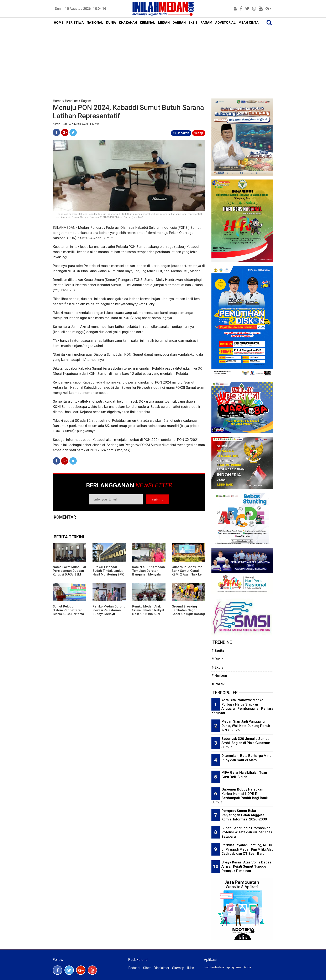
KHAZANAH (128, 23)
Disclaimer (161, 968)
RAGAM (206, 23)
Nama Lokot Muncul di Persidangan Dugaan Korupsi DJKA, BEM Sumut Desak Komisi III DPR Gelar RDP (69, 574)
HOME (59, 23)
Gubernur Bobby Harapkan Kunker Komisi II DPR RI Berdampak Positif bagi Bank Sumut (240, 796)
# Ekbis (217, 667)
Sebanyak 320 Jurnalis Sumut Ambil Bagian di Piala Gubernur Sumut (246, 743)
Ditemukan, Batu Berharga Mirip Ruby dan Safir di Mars (246, 758)
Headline (71, 101)
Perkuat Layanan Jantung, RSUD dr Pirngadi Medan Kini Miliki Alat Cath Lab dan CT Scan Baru (247, 849)
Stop (199, 133)
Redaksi (134, 968)
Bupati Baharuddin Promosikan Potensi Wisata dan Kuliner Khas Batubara (247, 832)
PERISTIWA (75, 23)
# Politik (218, 684)
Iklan (191, 968)
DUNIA (111, 23)
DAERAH (179, 23)
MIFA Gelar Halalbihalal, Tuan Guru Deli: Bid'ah (244, 775)
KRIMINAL (148, 23)
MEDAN (164, 23)
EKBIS (193, 23)
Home (57, 101)
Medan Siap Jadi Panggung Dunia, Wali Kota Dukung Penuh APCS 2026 (246, 726)
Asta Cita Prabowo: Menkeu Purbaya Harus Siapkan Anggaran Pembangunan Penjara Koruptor (242, 706)
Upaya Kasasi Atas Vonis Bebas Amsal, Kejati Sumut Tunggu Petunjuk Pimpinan (246, 866)
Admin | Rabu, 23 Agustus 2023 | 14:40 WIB (76, 124)
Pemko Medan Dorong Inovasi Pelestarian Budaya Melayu (109, 610)
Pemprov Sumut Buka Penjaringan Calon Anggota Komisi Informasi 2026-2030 (244, 815)
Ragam (86, 101)
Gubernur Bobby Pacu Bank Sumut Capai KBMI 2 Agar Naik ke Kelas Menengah (188, 573)
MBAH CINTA (249, 23)
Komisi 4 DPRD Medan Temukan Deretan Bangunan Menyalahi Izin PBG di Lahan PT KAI (149, 574)
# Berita (218, 650)
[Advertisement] (163, 59)
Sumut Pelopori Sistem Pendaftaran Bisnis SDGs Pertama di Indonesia (68, 612)
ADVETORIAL (225, 23)
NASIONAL (95, 23)
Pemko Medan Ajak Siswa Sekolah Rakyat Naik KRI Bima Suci (148, 610)
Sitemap (178, 968)
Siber (147, 968)
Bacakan (181, 133)
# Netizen (219, 676)
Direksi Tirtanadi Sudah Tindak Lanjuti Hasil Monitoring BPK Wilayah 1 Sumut (108, 573)
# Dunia (217, 659)
